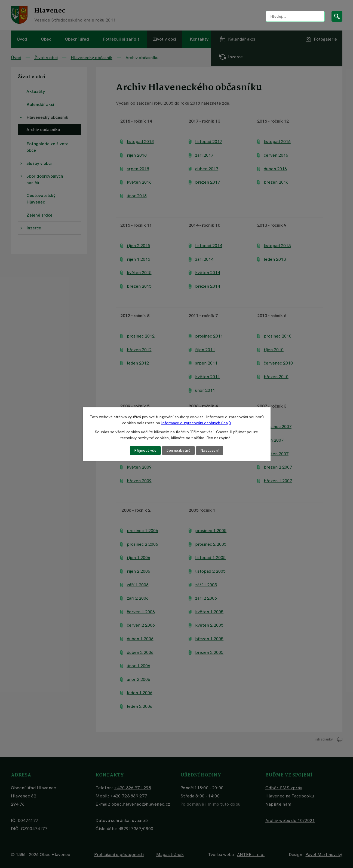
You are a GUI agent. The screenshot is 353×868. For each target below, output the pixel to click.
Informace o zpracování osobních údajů (196, 423)
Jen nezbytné (179, 450)
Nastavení (211, 450)
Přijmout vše (145, 450)
